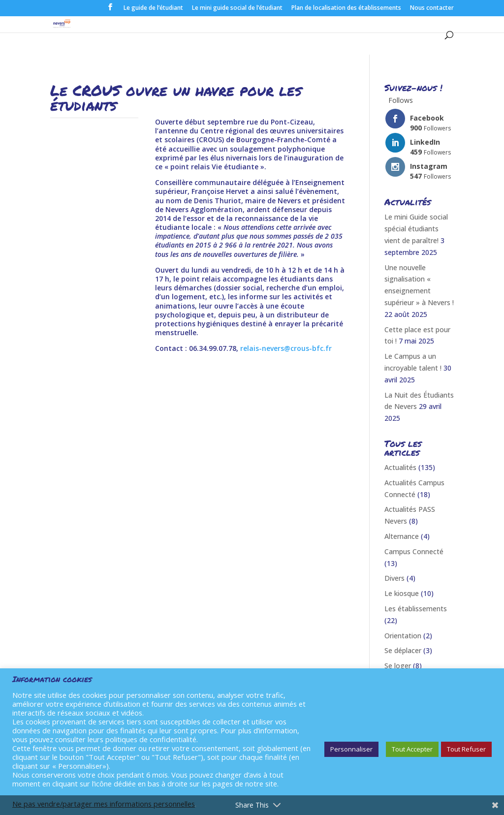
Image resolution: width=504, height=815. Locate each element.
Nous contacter (432, 8)
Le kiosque (402, 593)
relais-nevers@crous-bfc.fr (286, 348)
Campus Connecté (414, 551)
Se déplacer (403, 650)
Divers (394, 578)
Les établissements (416, 609)
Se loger (398, 666)
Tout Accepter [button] (412, 749)
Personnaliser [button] (351, 749)
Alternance (402, 536)
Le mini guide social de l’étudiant (237, 8)
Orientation (403, 636)
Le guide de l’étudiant (153, 8)
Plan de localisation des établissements (346, 8)
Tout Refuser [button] (466, 749)
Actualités (400, 467)
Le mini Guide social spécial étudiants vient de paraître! (416, 229)
